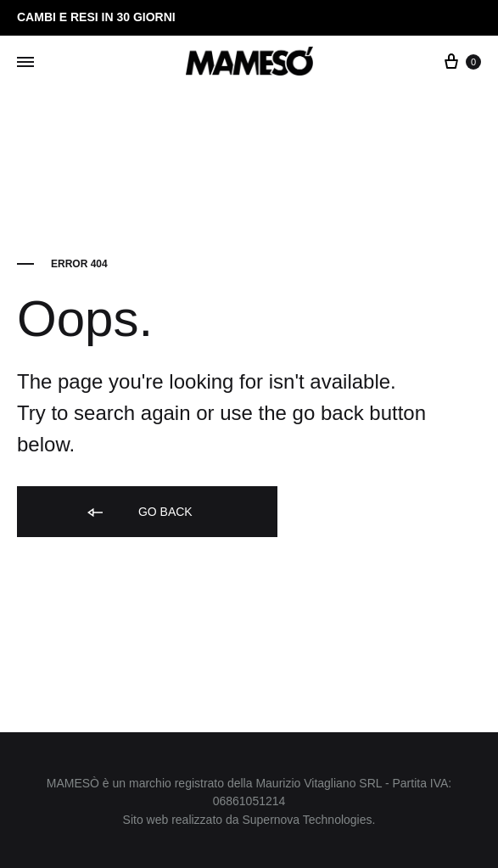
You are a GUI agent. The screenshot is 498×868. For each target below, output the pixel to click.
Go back (139, 513)
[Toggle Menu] (25, 63)
